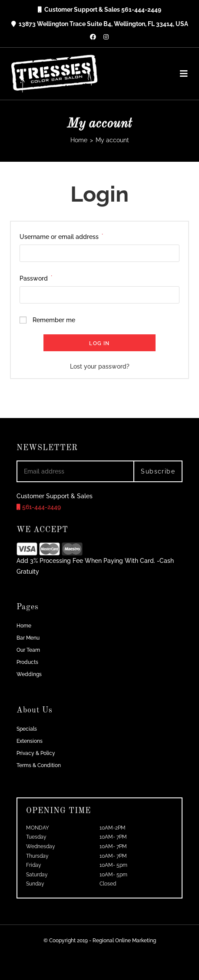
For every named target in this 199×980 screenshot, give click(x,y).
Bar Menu (28, 638)
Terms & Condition (39, 765)
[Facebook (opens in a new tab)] (93, 37)
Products (27, 662)
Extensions (30, 741)
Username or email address (61, 237)
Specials (27, 729)
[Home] (79, 140)
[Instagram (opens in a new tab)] (106, 37)
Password (36, 278)
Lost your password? (100, 366)
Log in (99, 343)
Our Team (28, 650)
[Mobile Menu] (181, 74)
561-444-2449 (39, 507)
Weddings (29, 674)
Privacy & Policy (36, 753)
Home (24, 626)
